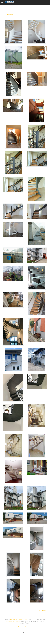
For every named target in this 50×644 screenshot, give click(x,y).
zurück (10, 15)
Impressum (29, 627)
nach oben (42, 610)
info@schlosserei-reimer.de (14, 622)
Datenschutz (22, 627)
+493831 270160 (36, 620)
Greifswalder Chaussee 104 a (19, 620)
